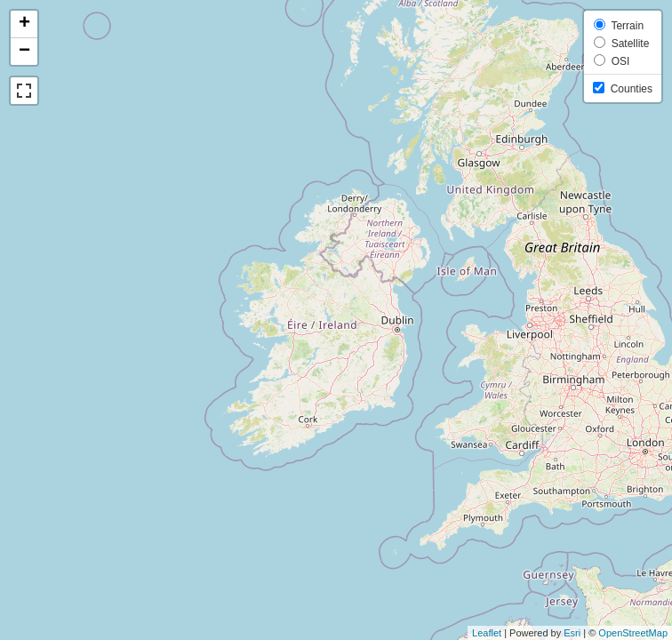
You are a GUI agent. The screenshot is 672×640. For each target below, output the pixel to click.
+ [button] (24, 24)
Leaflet (487, 633)
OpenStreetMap (633, 633)
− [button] (24, 52)
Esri (572, 633)
